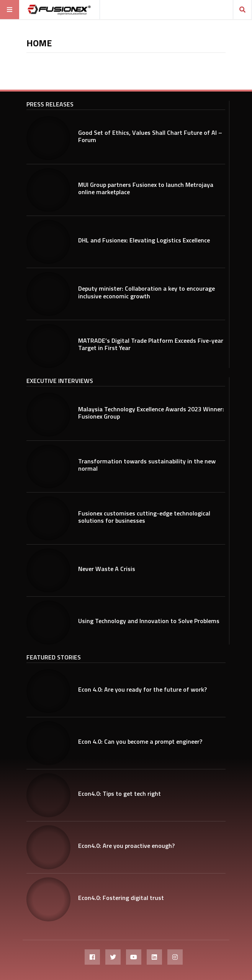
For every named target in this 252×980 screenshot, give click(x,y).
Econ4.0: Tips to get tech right (119, 793)
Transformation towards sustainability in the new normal (147, 465)
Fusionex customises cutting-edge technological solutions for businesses (144, 517)
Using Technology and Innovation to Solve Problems (149, 621)
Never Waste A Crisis (107, 569)
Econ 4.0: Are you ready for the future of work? (142, 689)
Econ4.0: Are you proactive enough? (126, 846)
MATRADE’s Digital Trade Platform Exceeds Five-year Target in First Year (151, 344)
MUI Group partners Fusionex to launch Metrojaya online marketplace (146, 188)
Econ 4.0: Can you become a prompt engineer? (140, 741)
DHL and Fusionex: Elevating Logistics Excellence (144, 240)
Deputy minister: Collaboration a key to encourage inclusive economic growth (146, 292)
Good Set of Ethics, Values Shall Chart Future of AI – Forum (150, 136)
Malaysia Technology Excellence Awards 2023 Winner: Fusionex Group (151, 413)
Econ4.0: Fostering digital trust (121, 898)
